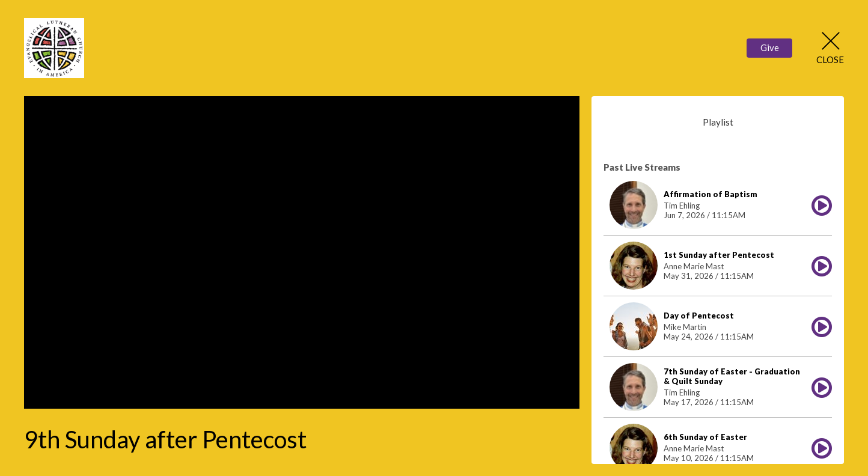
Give (770, 47)
